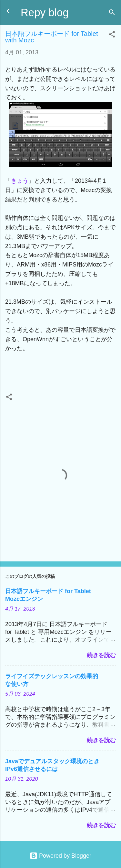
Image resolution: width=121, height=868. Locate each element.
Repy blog (45, 12)
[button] (112, 35)
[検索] (112, 13)
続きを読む (101, 655)
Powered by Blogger (60, 856)
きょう (20, 181)
